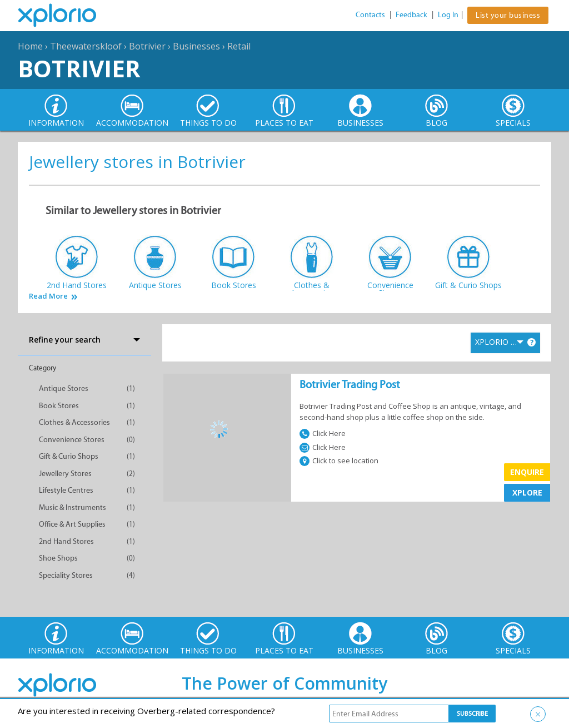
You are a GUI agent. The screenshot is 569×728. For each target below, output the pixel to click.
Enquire (527, 472)
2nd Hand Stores (66, 541)
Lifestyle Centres (66, 490)
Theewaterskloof (86, 46)
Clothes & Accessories (74, 422)
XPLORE (527, 492)
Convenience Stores (72, 440)
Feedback (411, 15)
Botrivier (147, 46)
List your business (508, 15)
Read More (48, 296)
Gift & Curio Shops (69, 456)
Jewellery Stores (65, 474)
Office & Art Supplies (72, 524)
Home (30, 46)
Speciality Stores (66, 575)
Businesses (196, 46)
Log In (448, 15)
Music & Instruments (73, 507)
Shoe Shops (58, 558)
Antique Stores (64, 388)
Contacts (370, 15)
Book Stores (59, 406)
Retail (239, 46)
